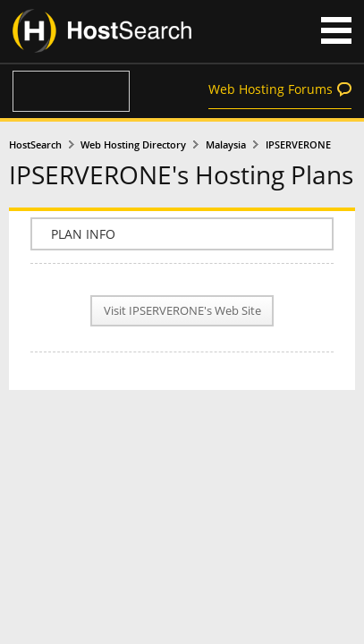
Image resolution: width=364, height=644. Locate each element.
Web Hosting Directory (133, 145)
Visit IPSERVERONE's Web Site (182, 311)
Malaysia (226, 145)
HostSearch (35, 145)
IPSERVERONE (298, 145)
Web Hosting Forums (271, 89)
